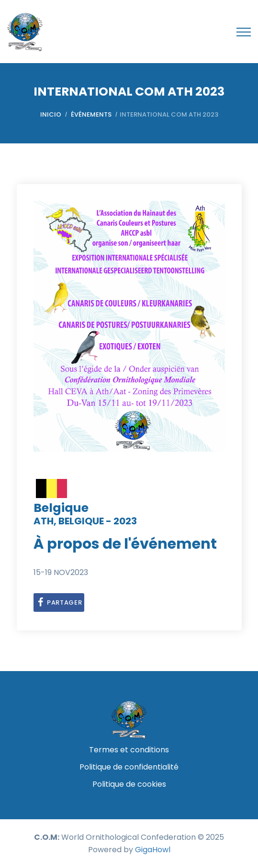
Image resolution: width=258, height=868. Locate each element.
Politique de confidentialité (129, 767)
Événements (91, 114)
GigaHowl (153, 850)
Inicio (51, 114)
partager (59, 602)
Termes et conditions (129, 750)
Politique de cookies (129, 784)
